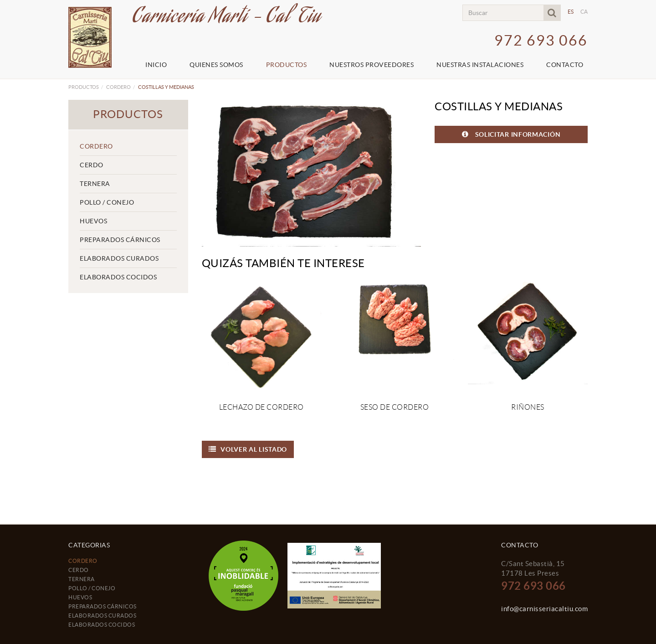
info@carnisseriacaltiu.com (544, 609)
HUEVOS (93, 221)
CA (584, 12)
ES (571, 12)
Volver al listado (248, 449)
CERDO (92, 165)
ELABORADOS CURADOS (119, 258)
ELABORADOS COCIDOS (118, 277)
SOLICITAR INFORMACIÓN (511, 134)
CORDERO (118, 87)
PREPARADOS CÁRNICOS (120, 240)
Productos (84, 87)
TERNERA (95, 184)
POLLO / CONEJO (107, 202)
